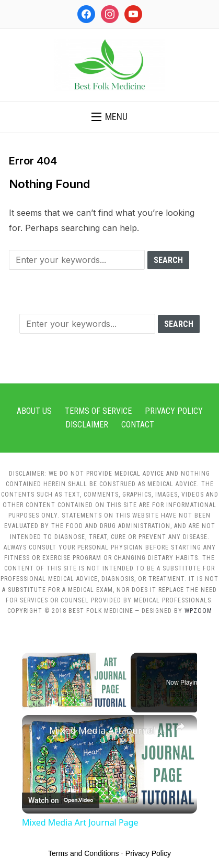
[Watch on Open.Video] (61, 801)
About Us (34, 411)
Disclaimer (87, 425)
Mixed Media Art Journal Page (109, 730)
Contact (138, 425)
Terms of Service (98, 411)
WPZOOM (198, 611)
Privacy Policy (174, 411)
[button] (109, 117)
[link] (36, 729)
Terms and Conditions (83, 853)
